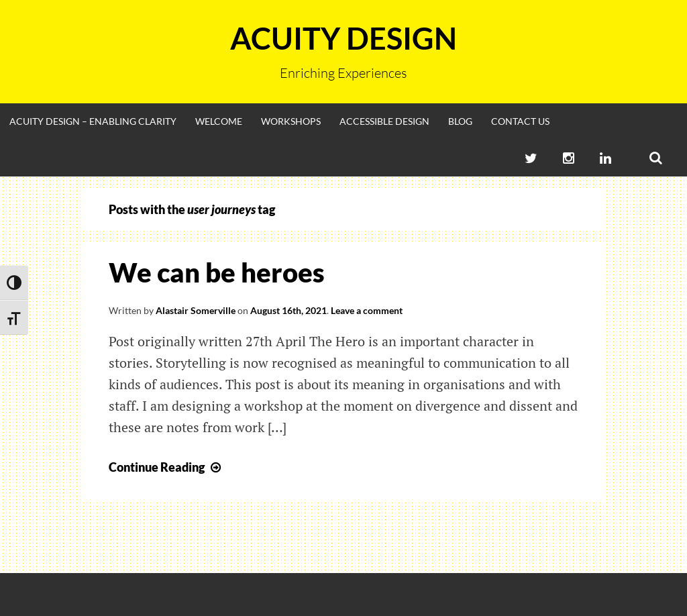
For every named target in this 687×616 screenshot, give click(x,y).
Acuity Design (343, 38)
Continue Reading (166, 467)
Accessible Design (384, 121)
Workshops (291, 121)
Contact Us (520, 121)
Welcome (219, 121)
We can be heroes (217, 272)
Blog (460, 121)
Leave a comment (367, 310)
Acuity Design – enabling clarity (93, 121)
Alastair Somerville (196, 310)
